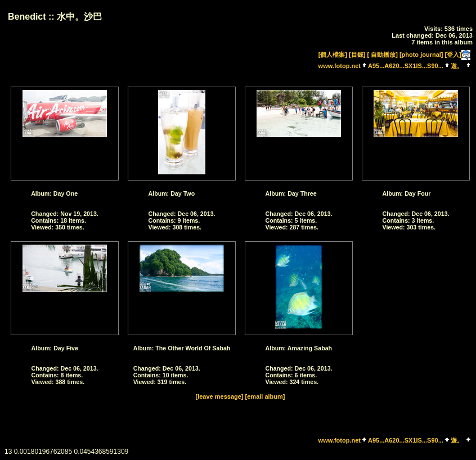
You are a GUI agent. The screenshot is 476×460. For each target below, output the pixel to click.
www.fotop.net (340, 66)
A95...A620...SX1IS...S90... (406, 66)
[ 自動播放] (382, 55)
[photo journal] (421, 55)
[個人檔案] (333, 55)
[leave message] (220, 396)
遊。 (457, 66)
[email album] (265, 396)
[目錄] (357, 55)
